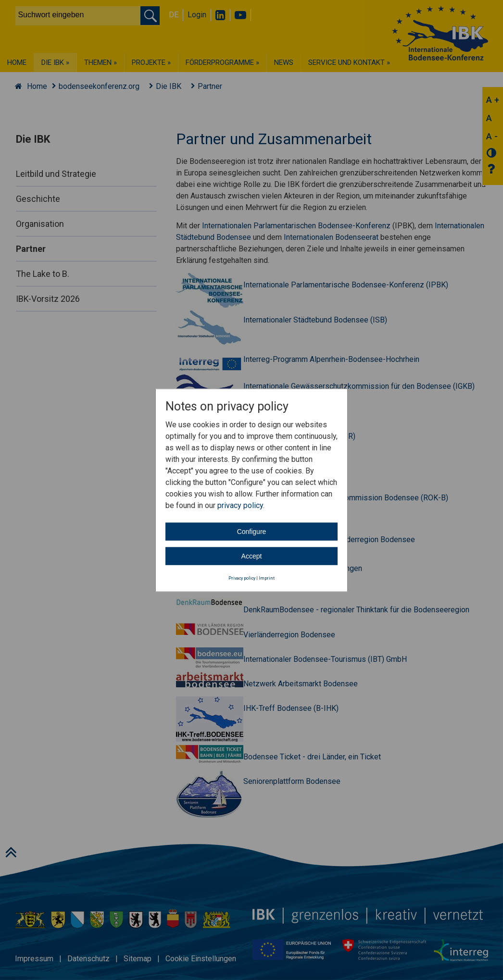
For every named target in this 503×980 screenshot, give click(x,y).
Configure (252, 532)
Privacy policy (242, 578)
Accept (252, 556)
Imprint (267, 578)
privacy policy (240, 505)
